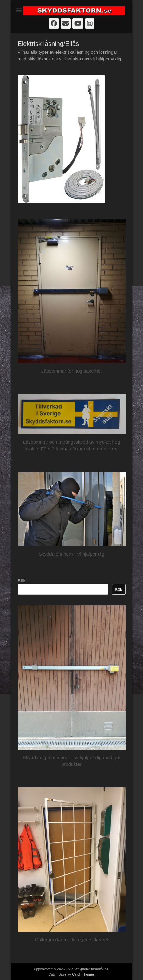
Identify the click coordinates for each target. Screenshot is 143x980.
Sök (22, 581)
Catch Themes (83, 974)
